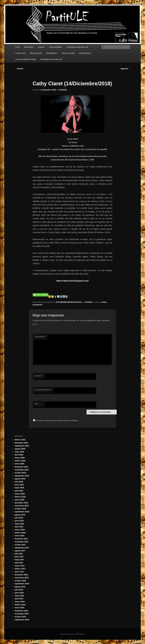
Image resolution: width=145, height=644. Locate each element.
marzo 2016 (20, 602)
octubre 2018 (20, 509)
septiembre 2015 (22, 620)
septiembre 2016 (22, 584)
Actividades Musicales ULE (77, 47)
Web (36, 404)
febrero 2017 (20, 569)
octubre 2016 (20, 581)
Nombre (39, 376)
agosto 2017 (20, 551)
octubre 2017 (20, 545)
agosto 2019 (20, 479)
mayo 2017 (19, 560)
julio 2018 (19, 518)
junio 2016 (19, 593)
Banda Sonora (85, 53)
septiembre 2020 (22, 446)
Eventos (41, 47)
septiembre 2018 (22, 512)
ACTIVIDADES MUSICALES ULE (69, 302)
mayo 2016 (19, 596)
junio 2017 (19, 557)
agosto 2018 (20, 515)
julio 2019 (19, 482)
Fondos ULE (20, 53)
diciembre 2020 (21, 443)
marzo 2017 (20, 566)
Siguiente (125, 69)
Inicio (17, 47)
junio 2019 (19, 485)
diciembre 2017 (21, 539)
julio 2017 (19, 554)
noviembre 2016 (22, 578)
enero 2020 (19, 464)
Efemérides (29, 47)
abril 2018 (19, 527)
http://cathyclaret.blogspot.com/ (72, 281)
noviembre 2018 (22, 506)
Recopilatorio (52, 53)
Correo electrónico (43, 390)
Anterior (19, 69)
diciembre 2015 (21, 611)
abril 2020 (19, 455)
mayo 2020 (19, 452)
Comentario (40, 337)
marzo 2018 (20, 530)
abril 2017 (19, 563)
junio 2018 (19, 521)
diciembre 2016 (21, 575)
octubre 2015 (20, 617)
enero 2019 (19, 500)
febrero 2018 (20, 533)
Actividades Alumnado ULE (51, 59)
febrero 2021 (20, 440)
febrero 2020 (20, 461)
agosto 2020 (20, 449)
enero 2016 (19, 608)
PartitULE (63, 90)
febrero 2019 (20, 497)
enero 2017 (19, 572)
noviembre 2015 (22, 614)
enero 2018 (19, 536)
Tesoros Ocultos (68, 53)
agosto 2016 (20, 587)
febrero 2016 (20, 605)
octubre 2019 (20, 473)
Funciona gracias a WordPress (72, 634)
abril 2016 (19, 599)
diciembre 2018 (21, 503)
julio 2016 (19, 590)
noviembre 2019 (22, 470)
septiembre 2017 (22, 548)
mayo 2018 (19, 524)
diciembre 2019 (21, 467)
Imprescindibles (55, 47)
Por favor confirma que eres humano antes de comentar (56, 421)
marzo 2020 (20, 458)
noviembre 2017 (22, 542)
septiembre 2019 (22, 476)
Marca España (36, 53)
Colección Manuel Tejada (26, 59)
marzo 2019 (20, 494)
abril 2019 (19, 491)
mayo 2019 (19, 488)
